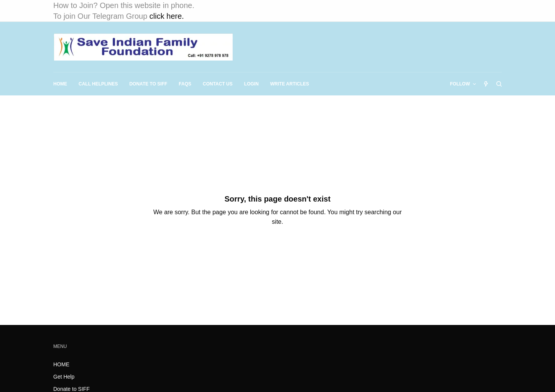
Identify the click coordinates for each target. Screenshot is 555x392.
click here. (167, 16)
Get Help (64, 377)
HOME (61, 364)
